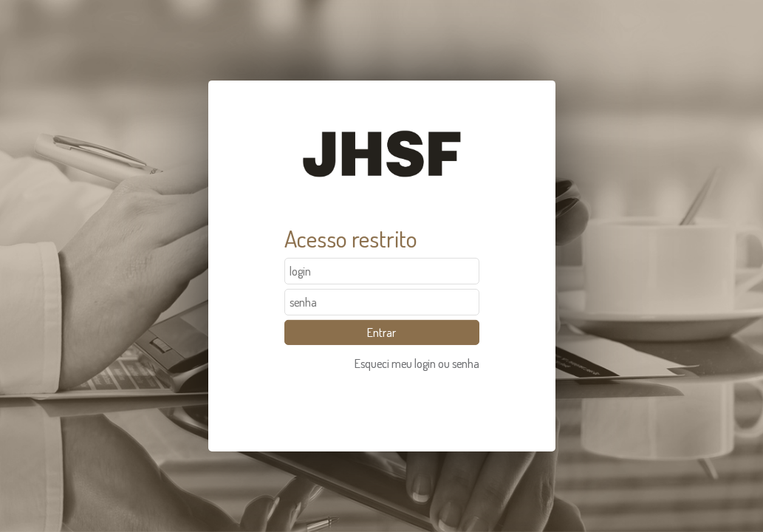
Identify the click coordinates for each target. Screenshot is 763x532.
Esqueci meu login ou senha (417, 364)
